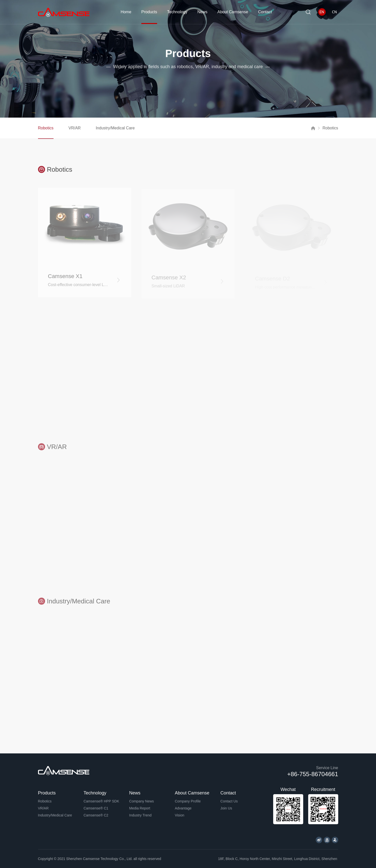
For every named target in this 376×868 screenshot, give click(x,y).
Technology (177, 12)
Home (126, 12)
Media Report (140, 808)
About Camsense (233, 12)
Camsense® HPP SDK (101, 801)
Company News (141, 801)
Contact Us (229, 801)
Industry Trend (140, 815)
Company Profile (188, 801)
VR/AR (75, 128)
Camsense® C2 (96, 815)
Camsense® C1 (96, 808)
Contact (265, 12)
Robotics (46, 128)
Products (149, 12)
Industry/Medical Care (115, 128)
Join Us (226, 808)
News (202, 12)
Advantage (183, 808)
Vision (180, 815)
